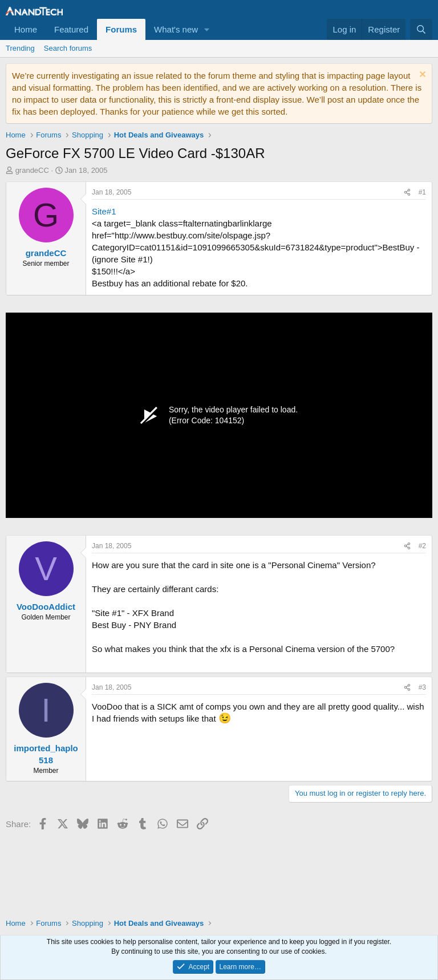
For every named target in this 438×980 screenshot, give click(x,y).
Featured (71, 29)
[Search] (421, 29)
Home (26, 29)
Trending (20, 48)
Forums (121, 29)
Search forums (68, 48)
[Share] (407, 193)
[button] (207, 29)
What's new (176, 29)
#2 (422, 546)
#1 (422, 192)
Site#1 (104, 211)
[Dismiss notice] (421, 76)
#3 (422, 687)
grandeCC (32, 170)
